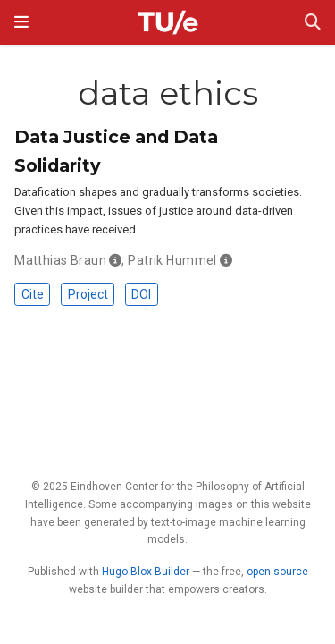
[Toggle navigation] (21, 22)
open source (277, 572)
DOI (141, 294)
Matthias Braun (60, 260)
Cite (33, 294)
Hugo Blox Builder (146, 572)
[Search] (313, 23)
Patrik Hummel (172, 260)
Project (88, 294)
